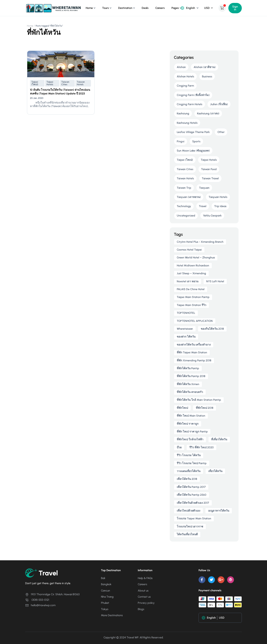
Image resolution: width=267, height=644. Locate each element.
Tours (105, 8)
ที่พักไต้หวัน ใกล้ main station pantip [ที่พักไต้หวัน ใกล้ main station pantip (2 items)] (199, 400)
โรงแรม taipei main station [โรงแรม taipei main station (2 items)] (194, 518)
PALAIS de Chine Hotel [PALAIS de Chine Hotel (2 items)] (191, 289)
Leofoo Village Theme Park (193, 132)
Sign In (235, 8)
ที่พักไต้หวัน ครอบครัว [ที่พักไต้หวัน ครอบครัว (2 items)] (190, 392)
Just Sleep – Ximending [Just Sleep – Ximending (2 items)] (191, 273)
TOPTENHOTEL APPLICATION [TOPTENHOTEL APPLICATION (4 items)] (195, 321)
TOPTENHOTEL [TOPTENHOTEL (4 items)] (186, 313)
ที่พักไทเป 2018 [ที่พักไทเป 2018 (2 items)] (205, 408)
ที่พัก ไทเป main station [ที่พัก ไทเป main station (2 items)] (191, 416)
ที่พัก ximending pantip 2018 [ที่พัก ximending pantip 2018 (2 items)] (194, 360)
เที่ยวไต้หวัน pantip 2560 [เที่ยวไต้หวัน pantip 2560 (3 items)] (192, 495)
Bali (103, 578)
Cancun (105, 591)
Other (221, 132)
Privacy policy (146, 603)
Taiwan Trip (184, 188)
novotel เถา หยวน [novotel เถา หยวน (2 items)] (188, 281)
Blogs (141, 609)
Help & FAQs (145, 578)
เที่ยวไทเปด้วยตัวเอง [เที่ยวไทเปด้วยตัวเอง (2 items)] (189, 511)
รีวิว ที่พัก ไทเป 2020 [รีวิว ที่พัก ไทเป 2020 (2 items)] (202, 447)
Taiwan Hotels (81, 83)
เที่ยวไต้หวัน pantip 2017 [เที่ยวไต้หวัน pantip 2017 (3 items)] (191, 487)
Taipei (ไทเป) (35, 83)
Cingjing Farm (185, 86)
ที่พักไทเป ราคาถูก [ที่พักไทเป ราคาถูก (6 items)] (188, 424)
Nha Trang (107, 597)
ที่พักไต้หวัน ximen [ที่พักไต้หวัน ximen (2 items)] (188, 384)
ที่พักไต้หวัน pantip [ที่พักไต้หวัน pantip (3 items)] (188, 368)
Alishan (181, 67)
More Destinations (112, 615)
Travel (203, 206)
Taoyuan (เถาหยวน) (189, 197)
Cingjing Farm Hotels (190, 104)
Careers (160, 8)
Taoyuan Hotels (218, 197)
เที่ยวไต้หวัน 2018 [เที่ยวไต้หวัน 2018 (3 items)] (187, 479)
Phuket (105, 603)
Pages (175, 8)
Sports (196, 141)
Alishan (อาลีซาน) (205, 67)
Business (207, 76)
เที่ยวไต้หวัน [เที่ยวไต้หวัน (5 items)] (215, 471)
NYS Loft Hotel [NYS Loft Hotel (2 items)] (215, 281)
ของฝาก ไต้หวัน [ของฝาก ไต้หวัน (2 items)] (186, 337)
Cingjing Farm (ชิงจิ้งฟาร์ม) (193, 95)
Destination (125, 8)
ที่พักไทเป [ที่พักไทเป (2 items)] (182, 408)
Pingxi (181, 141)
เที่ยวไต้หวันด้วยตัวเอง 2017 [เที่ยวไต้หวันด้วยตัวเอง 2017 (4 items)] (193, 503)
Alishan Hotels (185, 76)
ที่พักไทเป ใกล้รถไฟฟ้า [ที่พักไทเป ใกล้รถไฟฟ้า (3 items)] (190, 439)
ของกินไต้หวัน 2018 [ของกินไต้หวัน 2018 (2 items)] (212, 329)
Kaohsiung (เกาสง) (208, 113)
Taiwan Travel (210, 178)
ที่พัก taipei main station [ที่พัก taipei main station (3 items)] (192, 352)
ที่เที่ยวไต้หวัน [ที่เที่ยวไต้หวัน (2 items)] (219, 439)
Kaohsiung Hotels (187, 123)
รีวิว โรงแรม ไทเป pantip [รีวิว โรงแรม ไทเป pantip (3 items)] (192, 463)
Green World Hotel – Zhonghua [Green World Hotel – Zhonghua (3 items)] (196, 257)
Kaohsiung (183, 113)
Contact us (144, 597)
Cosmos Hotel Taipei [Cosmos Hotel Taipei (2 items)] (189, 250)
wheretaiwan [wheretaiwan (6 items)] (185, 329)
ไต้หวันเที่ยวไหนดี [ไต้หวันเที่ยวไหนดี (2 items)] (187, 534)
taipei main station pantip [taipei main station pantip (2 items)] (193, 297)
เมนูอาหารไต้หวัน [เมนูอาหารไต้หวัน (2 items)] (219, 511)
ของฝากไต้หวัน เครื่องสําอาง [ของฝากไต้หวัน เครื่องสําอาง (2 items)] (194, 345)
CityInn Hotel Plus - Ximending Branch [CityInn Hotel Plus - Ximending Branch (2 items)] (200, 242)
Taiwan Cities (65, 83)
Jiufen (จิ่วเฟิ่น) (219, 104)
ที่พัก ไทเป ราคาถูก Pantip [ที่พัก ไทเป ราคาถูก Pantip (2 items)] (192, 432)
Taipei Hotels (50, 83)
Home (89, 8)
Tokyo (105, 609)
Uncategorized (186, 216)
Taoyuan (204, 188)
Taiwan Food (209, 169)
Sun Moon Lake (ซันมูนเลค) (193, 151)
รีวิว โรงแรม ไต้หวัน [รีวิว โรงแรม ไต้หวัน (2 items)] (189, 455)
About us (143, 591)
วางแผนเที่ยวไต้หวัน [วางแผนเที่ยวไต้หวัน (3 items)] (189, 471)
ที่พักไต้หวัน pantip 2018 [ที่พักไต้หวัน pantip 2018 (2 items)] (191, 376)
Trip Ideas (220, 206)
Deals (145, 8)
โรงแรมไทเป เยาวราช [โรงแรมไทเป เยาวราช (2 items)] (190, 526)
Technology (184, 206)
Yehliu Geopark (212, 216)
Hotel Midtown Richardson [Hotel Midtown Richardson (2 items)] (193, 265)
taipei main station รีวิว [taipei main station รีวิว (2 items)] (191, 305)
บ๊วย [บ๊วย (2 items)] (179, 447)
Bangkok (106, 584)
